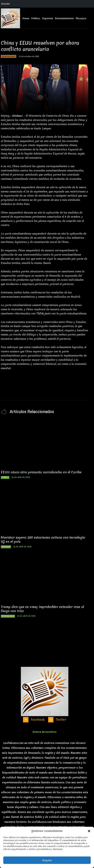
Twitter (61, 720)
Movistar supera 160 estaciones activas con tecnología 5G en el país (43, 539)
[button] (89, 831)
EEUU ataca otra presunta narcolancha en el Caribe (41, 472)
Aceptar (47, 860)
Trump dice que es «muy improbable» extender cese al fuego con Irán (42, 609)
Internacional (9, 56)
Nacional (6, 547)
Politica (5, 477)
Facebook (38, 720)
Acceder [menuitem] (6, 4)
